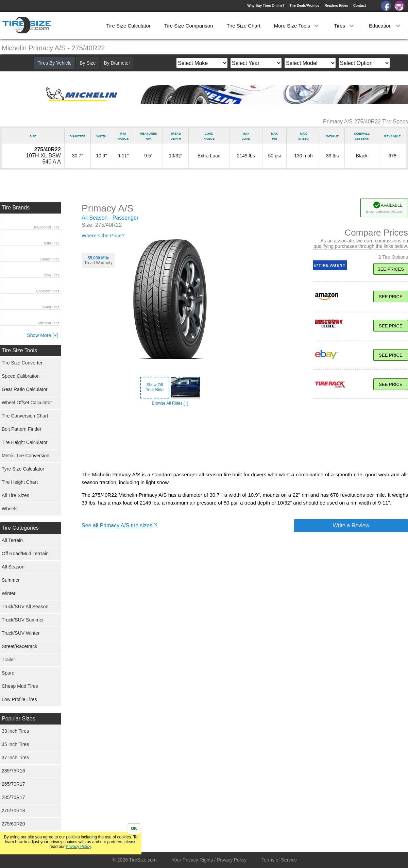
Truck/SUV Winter (21, 633)
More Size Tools (297, 26)
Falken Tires (50, 307)
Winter (8, 593)
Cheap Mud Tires (20, 686)
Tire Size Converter (22, 363)
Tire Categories (20, 528)
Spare (8, 673)
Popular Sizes (19, 719)
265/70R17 (13, 784)
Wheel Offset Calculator (27, 403)
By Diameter (117, 63)
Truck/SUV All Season (25, 607)
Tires (345, 26)
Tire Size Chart (243, 26)
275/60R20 (13, 824)
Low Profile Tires (19, 699)
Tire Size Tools (19, 350)
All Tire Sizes (15, 495)
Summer (11, 580)
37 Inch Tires (15, 758)
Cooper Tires (49, 259)
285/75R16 (13, 771)
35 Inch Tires (15, 744)
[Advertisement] (245, 439)
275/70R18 (13, 811)
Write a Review (351, 525)
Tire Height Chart (20, 482)
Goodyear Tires (48, 291)
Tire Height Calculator (25, 442)
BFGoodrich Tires (46, 227)
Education (385, 26)
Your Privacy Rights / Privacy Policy (209, 860)
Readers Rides (336, 6)
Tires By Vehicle (54, 63)
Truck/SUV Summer (23, 620)
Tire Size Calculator (129, 26)
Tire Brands (16, 208)
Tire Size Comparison (189, 26)
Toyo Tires (51, 275)
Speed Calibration (21, 376)
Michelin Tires (49, 323)
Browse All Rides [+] (170, 403)
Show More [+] (42, 335)
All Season (13, 567)
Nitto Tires (52, 243)
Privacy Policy (78, 847)
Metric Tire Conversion (26, 456)
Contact (360, 6)
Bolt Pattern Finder (22, 429)
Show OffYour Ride (155, 387)
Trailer (8, 660)
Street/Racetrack (19, 646)
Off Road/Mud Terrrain (25, 554)
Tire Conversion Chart (25, 416)
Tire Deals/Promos (305, 6)
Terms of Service (279, 860)
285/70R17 (13, 797)
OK (134, 829)
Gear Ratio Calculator (25, 389)
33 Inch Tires (15, 731)
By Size (88, 63)
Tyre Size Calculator (23, 469)
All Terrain (12, 540)
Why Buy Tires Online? (266, 6)
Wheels (10, 509)
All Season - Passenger (110, 218)
